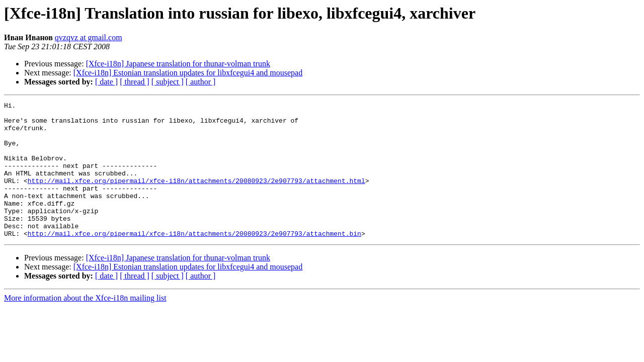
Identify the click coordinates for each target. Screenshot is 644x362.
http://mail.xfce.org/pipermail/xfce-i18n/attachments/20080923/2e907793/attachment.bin (194, 260)
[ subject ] (168, 82)
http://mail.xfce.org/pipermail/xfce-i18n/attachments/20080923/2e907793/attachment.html (196, 197)
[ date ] (106, 82)
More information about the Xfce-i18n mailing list (85, 325)
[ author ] (201, 82)
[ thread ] (135, 82)
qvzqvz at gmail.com (89, 37)
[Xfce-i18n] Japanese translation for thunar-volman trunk (178, 64)
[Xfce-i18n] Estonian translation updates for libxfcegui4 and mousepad (188, 73)
